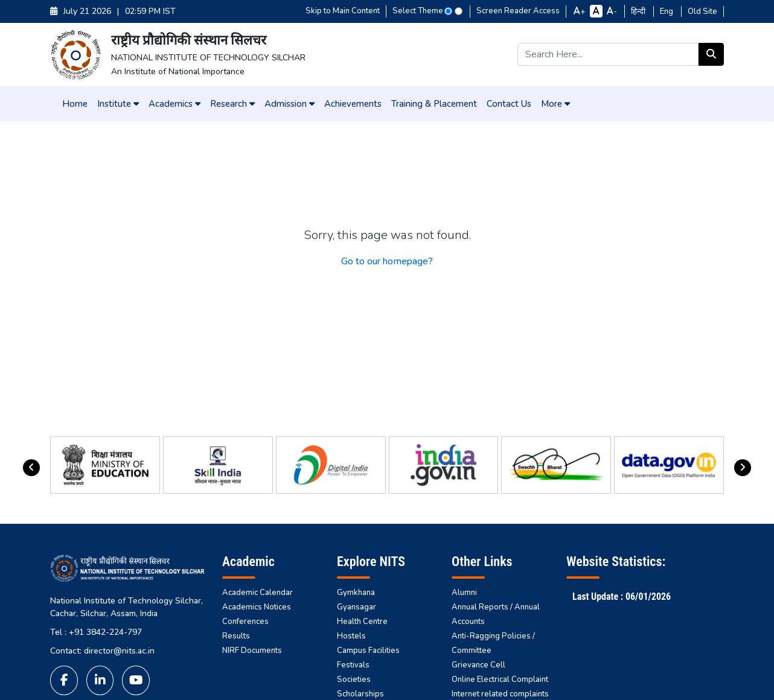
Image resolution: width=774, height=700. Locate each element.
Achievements (353, 104)
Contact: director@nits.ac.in (102, 651)
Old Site (702, 11)
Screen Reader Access (518, 11)
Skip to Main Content (343, 11)
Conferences (245, 622)
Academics (174, 104)
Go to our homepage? (387, 261)
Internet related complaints (500, 694)
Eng (667, 11)
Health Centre (362, 622)
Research (232, 104)
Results (236, 636)
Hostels (351, 636)
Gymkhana (356, 593)
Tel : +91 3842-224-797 (96, 632)
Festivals (353, 665)
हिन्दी (639, 11)
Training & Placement (434, 104)
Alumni (464, 593)
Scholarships (360, 694)
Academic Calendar (257, 593)
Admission (289, 104)
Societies (354, 679)
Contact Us (509, 104)
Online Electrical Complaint (500, 679)
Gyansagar (357, 607)
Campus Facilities (368, 651)
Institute (118, 104)
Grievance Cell (478, 665)
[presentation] (31, 468)
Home (75, 104)
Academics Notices (257, 607)
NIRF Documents (252, 651)
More (555, 104)
